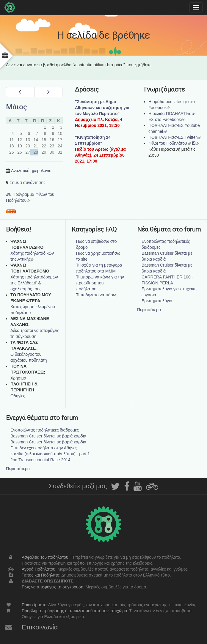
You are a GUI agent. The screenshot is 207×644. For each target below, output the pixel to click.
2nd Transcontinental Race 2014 (40, 460)
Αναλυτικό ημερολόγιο (31, 171)
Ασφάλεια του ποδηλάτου (45, 557)
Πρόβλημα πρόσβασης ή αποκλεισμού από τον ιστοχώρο (74, 611)
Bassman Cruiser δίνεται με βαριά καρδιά (48, 436)
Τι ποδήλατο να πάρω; (97, 295)
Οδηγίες (18, 396)
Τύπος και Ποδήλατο (40, 575)
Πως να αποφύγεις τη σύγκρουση (52, 587)
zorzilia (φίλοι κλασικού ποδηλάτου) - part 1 (50, 454)
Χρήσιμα (18, 378)
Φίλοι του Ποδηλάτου (170, 143)
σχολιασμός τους (26, 289)
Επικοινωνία (40, 627)
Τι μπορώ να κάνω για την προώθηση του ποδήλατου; (100, 283)
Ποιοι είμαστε (34, 605)
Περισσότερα (149, 310)
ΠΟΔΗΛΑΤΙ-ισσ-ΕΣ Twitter (174, 137)
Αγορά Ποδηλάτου (39, 569)
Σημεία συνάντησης (28, 182)
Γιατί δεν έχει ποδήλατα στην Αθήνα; (44, 448)
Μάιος (17, 107)
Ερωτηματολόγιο (157, 301)
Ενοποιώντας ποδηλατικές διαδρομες (45, 430)
